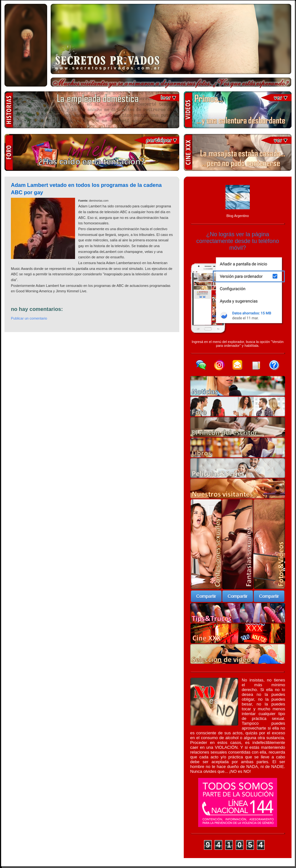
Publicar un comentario (29, 318)
